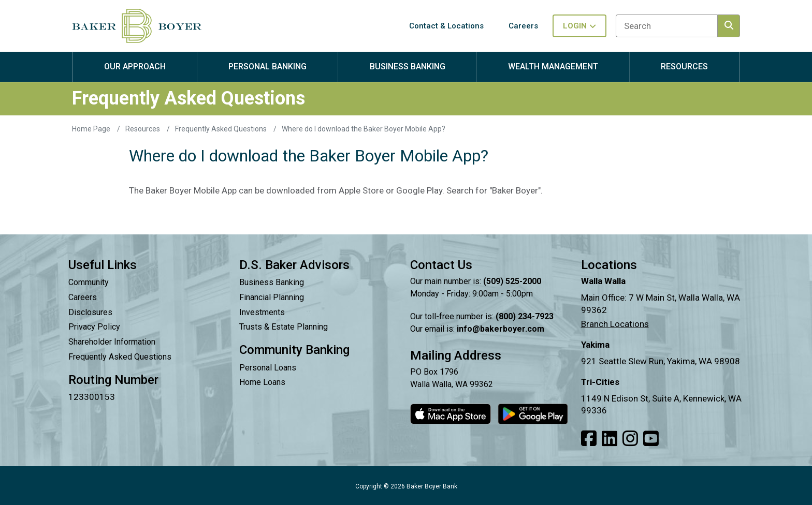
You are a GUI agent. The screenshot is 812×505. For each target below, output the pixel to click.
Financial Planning (272, 297)
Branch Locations (615, 324)
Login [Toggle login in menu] (579, 26)
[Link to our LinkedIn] (610, 439)
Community (89, 282)
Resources (143, 129)
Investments (262, 312)
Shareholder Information (112, 342)
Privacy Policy (94, 327)
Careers (83, 297)
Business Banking (272, 282)
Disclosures (90, 312)
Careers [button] (523, 26)
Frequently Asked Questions (222, 129)
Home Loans (262, 382)
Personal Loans (268, 368)
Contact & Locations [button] (446, 26)
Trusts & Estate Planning (284, 327)
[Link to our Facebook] (589, 439)
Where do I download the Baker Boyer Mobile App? (364, 129)
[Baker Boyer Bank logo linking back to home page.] (137, 26)
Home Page (92, 129)
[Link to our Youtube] (651, 439)
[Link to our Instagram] (630, 439)
